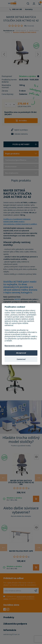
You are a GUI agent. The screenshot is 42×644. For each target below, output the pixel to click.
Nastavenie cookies (13, 346)
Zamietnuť (21, 359)
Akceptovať (21, 353)
